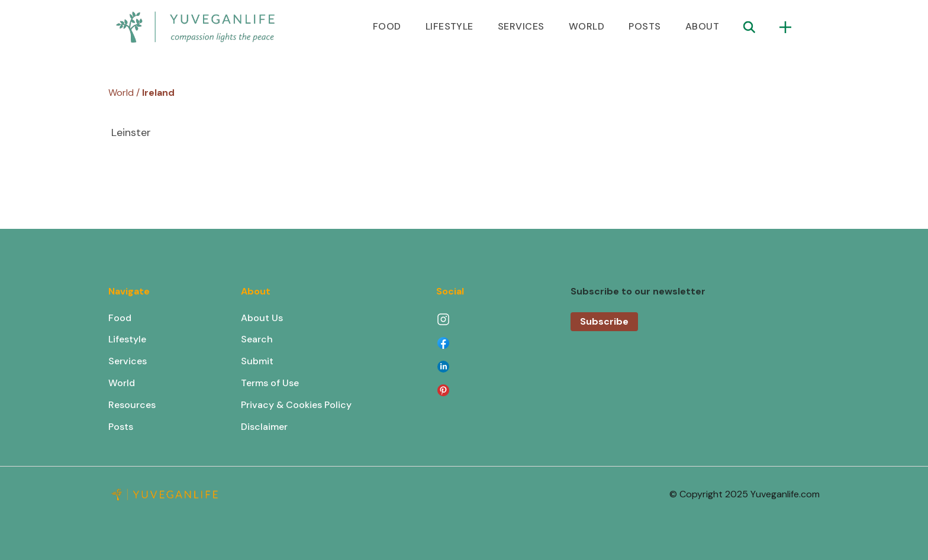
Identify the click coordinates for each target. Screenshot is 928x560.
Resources (132, 405)
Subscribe (604, 321)
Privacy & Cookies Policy (296, 405)
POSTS (645, 26)
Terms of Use (270, 383)
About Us (262, 318)
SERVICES (521, 26)
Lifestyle (127, 339)
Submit (257, 361)
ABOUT (702, 26)
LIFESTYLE (449, 26)
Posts (121, 427)
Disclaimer (264, 427)
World (122, 383)
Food (120, 318)
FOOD (387, 26)
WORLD (587, 26)
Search (257, 339)
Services (128, 361)
